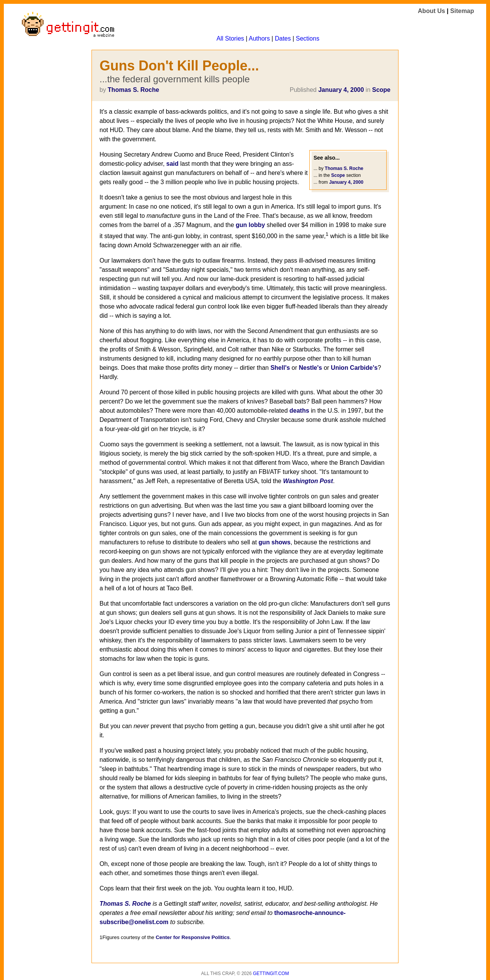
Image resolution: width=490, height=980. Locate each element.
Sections (308, 38)
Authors (259, 38)
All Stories (230, 38)
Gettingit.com (271, 973)
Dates (283, 38)
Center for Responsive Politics (193, 937)
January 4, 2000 (341, 90)
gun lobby (250, 225)
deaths (299, 411)
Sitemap (462, 11)
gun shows (274, 542)
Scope (381, 90)
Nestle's (310, 368)
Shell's (280, 368)
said (172, 164)
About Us (432, 11)
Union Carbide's (354, 368)
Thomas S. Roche (133, 90)
